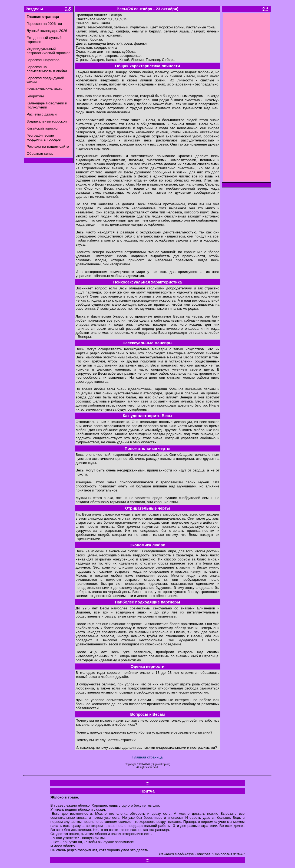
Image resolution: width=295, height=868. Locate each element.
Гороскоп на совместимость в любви (47, 69)
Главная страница (148, 757)
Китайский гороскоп (43, 128)
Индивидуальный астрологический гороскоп (49, 51)
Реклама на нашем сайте (48, 146)
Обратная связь (40, 154)
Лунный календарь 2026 (47, 31)
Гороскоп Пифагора (43, 60)
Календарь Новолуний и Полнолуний (47, 105)
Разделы (34, 9)
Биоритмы (35, 96)
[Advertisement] (246, 99)
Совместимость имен (45, 89)
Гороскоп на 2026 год (44, 24)
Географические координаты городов (44, 137)
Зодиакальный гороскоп (47, 121)
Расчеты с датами (42, 114)
